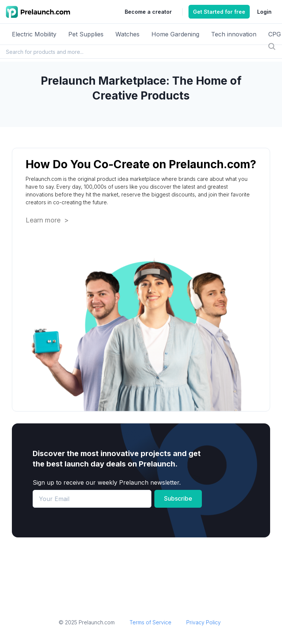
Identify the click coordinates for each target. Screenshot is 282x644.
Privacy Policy (204, 622)
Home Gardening (175, 34)
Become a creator (148, 12)
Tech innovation (234, 34)
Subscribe (178, 498)
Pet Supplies (86, 34)
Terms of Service (150, 622)
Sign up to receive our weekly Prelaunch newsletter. (107, 482)
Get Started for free (219, 12)
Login (264, 12)
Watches (127, 34)
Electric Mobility (34, 34)
